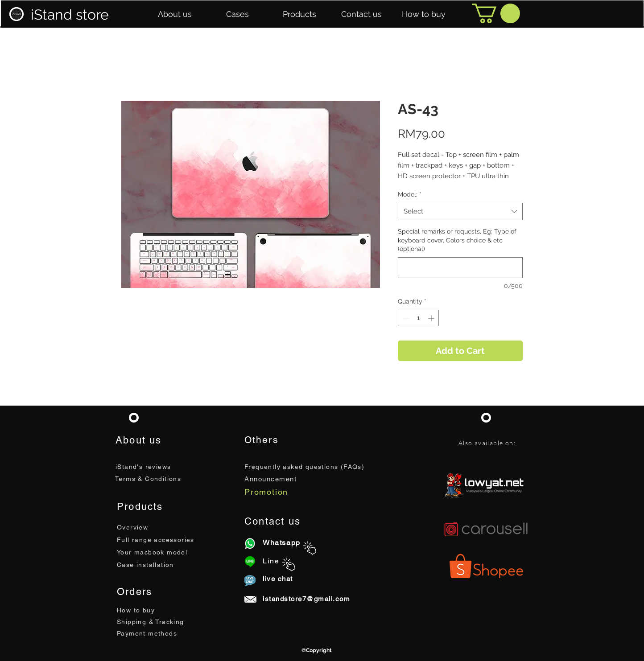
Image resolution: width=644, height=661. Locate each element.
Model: (410, 194)
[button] (175, 14)
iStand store (70, 14)
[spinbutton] (418, 318)
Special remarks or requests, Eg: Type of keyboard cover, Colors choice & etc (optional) (457, 240)
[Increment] (432, 318)
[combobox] (460, 211)
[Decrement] (405, 318)
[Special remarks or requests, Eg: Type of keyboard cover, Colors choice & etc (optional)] (460, 268)
